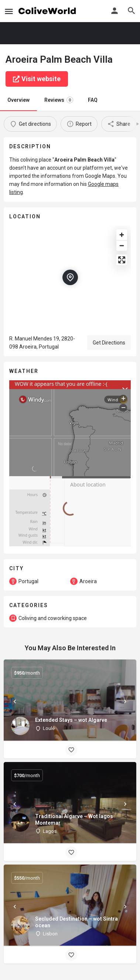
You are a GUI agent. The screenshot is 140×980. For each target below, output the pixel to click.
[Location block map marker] (70, 277)
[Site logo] (48, 11)
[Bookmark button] (71, 750)
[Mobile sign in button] (115, 11)
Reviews (59, 100)
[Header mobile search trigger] (132, 11)
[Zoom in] (122, 235)
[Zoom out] (122, 245)
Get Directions (109, 343)
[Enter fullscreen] (122, 260)
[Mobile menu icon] (9, 11)
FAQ (93, 100)
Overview (18, 100)
